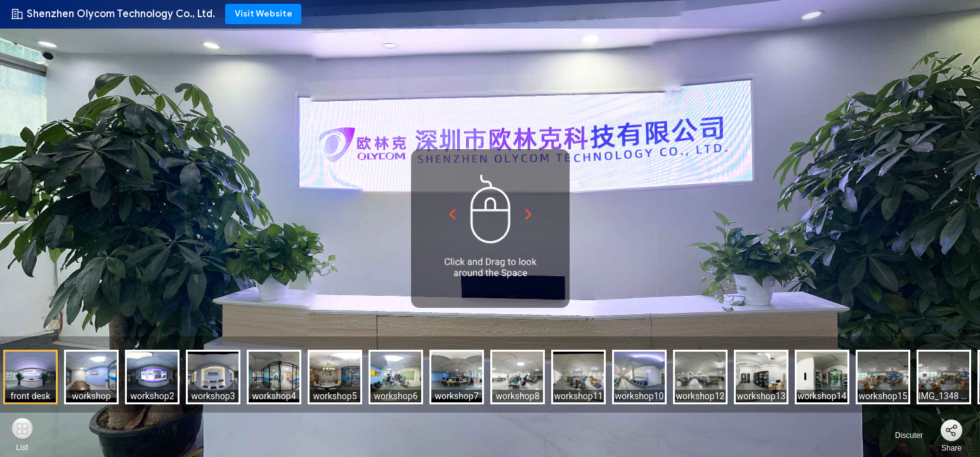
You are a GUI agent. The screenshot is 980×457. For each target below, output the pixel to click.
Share (951, 448)
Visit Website (264, 14)
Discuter (902, 435)
